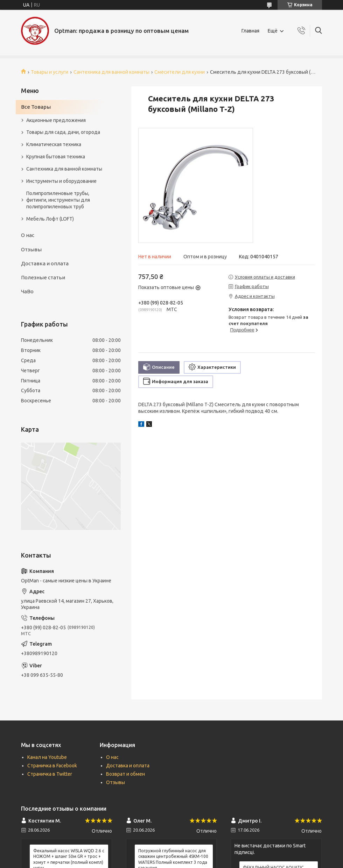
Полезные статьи (43, 277)
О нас (28, 235)
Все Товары (36, 107)
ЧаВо (27, 291)
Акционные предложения (56, 120)
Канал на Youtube (47, 757)
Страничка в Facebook (52, 766)
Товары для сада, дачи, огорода (63, 132)
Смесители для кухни (180, 72)
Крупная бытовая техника (56, 157)
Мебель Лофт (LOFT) (50, 219)
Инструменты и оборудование (61, 181)
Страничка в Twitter (50, 774)
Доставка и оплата (45, 263)
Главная (250, 31)
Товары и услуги (50, 72)
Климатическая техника (54, 144)
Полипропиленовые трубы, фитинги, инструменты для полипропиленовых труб (58, 200)
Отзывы (31, 249)
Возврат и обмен (125, 774)
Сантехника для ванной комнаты (111, 72)
